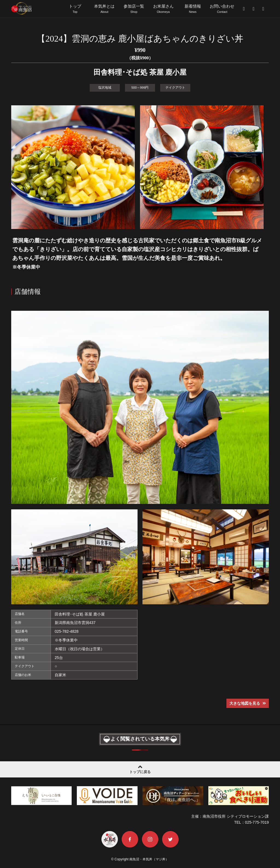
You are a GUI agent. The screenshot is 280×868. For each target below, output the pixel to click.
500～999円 (140, 87)
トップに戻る (140, 768)
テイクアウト (175, 87)
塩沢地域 (105, 87)
